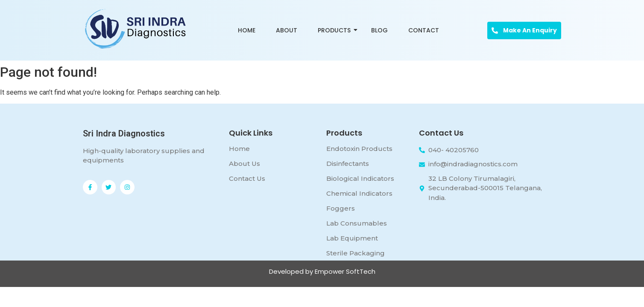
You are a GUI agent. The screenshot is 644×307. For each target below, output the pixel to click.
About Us (244, 164)
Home (247, 30)
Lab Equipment (352, 238)
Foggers (341, 208)
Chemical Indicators (359, 193)
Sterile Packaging (356, 253)
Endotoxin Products (359, 149)
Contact (424, 30)
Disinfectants (348, 164)
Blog (379, 30)
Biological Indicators (360, 178)
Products (336, 30)
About (287, 30)
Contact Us (247, 178)
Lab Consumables (357, 223)
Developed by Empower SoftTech (322, 271)
